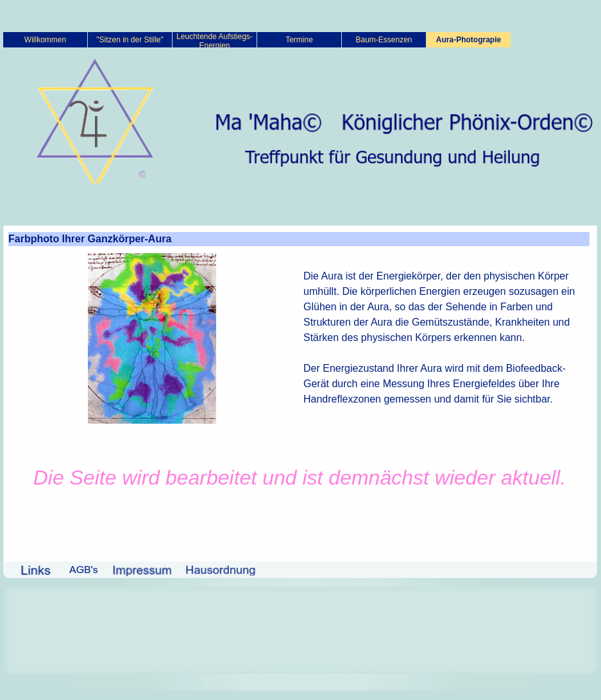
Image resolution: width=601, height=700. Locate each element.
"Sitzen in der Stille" (130, 40)
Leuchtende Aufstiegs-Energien (215, 41)
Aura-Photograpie (469, 40)
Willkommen (45, 40)
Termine (299, 40)
